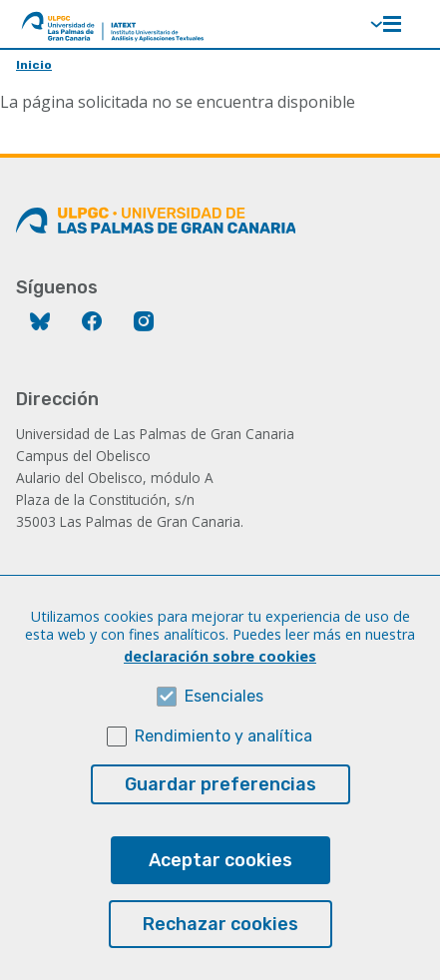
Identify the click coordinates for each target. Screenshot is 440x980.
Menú (392, 24)
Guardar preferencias (220, 823)
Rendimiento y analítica (223, 775)
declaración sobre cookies (220, 695)
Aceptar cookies (220, 899)
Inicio (34, 65)
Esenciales (224, 735)
